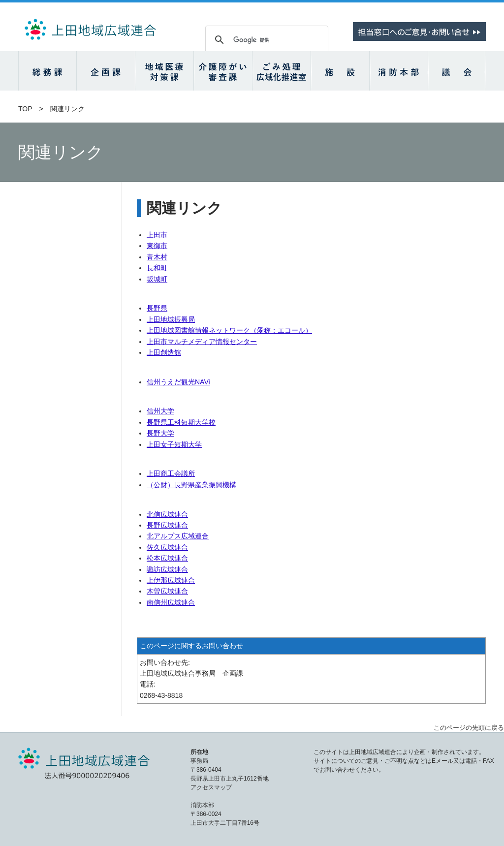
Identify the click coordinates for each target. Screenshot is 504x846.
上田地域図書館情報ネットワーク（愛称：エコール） (229, 330)
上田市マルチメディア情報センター (202, 342)
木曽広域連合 (167, 591)
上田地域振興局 (171, 319)
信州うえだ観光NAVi (178, 382)
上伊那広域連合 (171, 580)
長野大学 (160, 433)
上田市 (157, 235)
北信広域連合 (167, 514)
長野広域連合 (167, 525)
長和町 (157, 268)
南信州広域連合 (171, 602)
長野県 (157, 308)
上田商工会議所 (171, 473)
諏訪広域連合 (167, 569)
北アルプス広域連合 (178, 536)
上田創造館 (164, 352)
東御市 (157, 246)
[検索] (265, 40)
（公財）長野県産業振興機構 (191, 485)
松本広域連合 (167, 558)
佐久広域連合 (167, 547)
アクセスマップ (211, 787)
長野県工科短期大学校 (181, 422)
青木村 (157, 257)
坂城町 (157, 279)
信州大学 (160, 411)
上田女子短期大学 (174, 444)
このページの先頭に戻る (469, 728)
